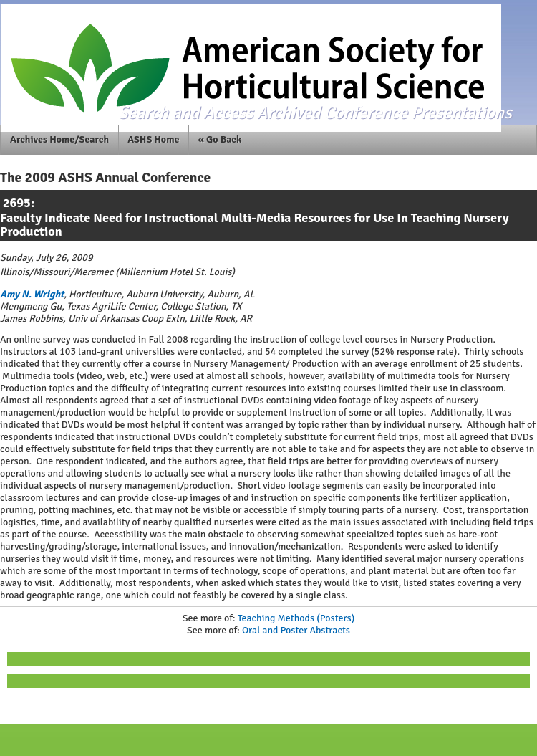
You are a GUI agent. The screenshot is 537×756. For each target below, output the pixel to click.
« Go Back (220, 139)
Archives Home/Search (59, 139)
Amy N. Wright (32, 294)
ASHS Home (153, 139)
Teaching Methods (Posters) (296, 618)
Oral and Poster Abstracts (296, 630)
